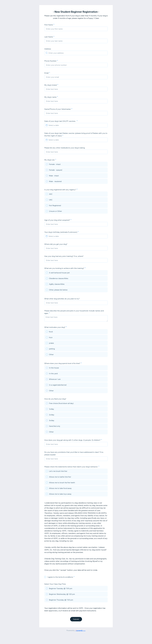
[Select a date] (77, 125)
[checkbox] (76, 194)
